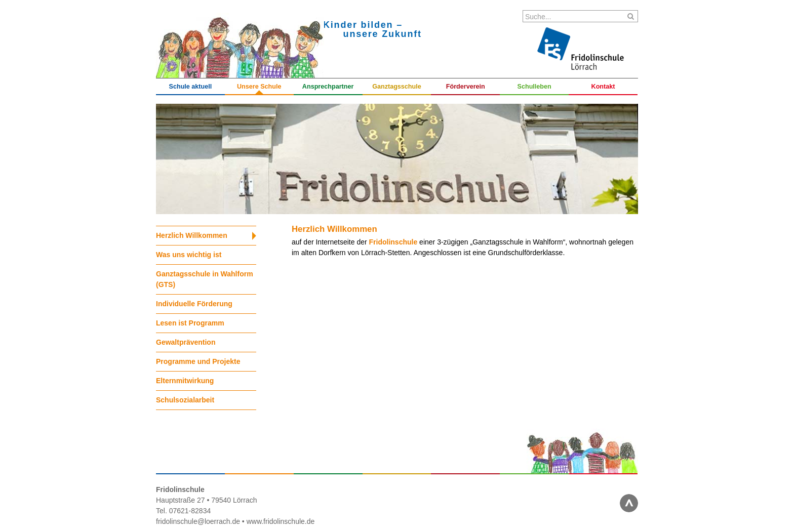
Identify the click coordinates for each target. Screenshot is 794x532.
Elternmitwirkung (185, 381)
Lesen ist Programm (190, 323)
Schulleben (534, 87)
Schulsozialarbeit (185, 400)
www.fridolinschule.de (281, 521)
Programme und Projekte (198, 361)
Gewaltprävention (186, 342)
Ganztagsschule (397, 87)
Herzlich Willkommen (192, 235)
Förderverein (466, 87)
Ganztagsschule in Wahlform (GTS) (205, 279)
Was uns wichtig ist (189, 255)
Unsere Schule (259, 87)
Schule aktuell (191, 87)
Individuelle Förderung (194, 304)
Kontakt (603, 87)
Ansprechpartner (328, 87)
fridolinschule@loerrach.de (198, 521)
